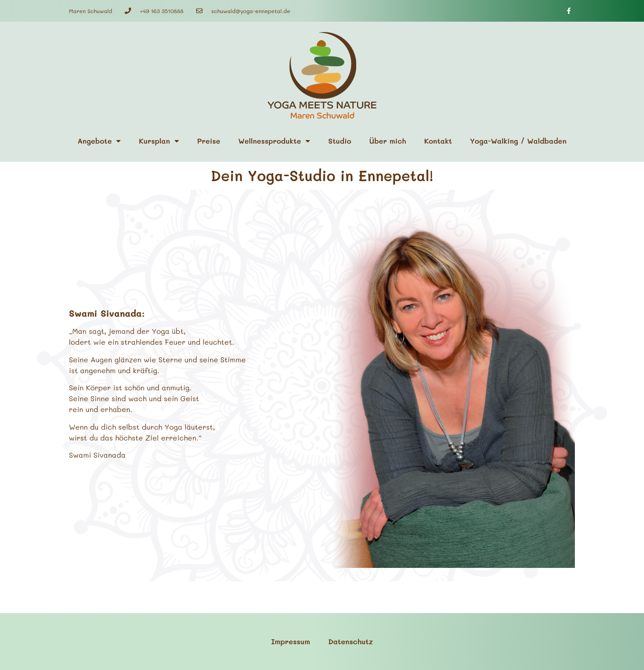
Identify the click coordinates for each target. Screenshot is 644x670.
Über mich (388, 141)
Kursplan (159, 141)
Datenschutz (350, 641)
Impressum (291, 641)
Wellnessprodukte (274, 141)
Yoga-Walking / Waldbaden (518, 141)
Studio (340, 141)
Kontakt (438, 141)
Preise (209, 141)
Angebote (99, 141)
